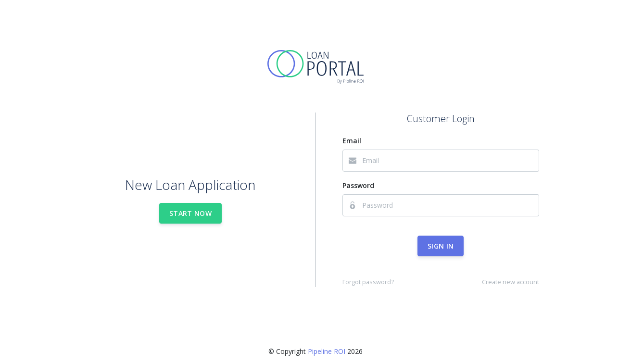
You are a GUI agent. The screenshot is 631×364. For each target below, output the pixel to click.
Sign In (441, 246)
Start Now (190, 213)
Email (352, 141)
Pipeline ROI (327, 351)
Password (358, 185)
